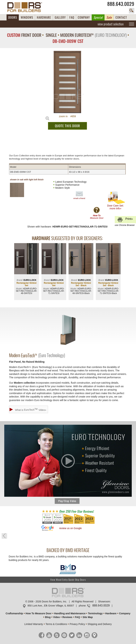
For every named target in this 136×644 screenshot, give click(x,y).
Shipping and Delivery (100, 624)
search (132, 11)
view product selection (111, 24)
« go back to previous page (4, 536)
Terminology (95, 613)
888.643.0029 (121, 4)
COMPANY (84, 17)
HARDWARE (44, 17)
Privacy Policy (77, 624)
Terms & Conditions (56, 624)
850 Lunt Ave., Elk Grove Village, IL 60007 (51, 606)
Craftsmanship (14, 613)
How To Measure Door (39, 613)
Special (98, 17)
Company (125, 613)
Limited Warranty (34, 624)
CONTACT (121, 17)
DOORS (13, 17)
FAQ (72, 17)
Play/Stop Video (67, 501)
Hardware (111, 613)
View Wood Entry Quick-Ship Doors (68, 580)
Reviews (67, 617)
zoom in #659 (67, 116)
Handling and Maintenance (70, 613)
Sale (109, 17)
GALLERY (60, 17)
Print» (125, 220)
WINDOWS (27, 17)
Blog (48, 617)
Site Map (88, 617)
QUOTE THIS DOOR (67, 126)
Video (56, 617)
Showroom (104, 601)
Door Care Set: (116, 201)
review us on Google (70, 528)
